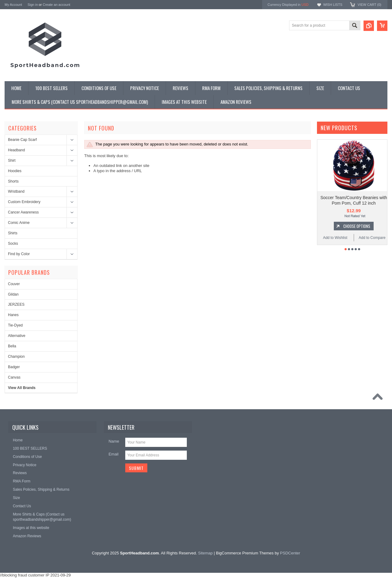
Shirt (12, 161)
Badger (14, 367)
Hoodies (15, 171)
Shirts (13, 233)
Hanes (13, 315)
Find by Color (19, 254)
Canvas (14, 377)
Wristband (16, 191)
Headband (16, 150)
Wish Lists (333, 5)
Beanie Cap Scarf (22, 140)
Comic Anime (19, 223)
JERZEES (16, 304)
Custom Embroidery (24, 202)
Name (114, 441)
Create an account (56, 5)
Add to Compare (372, 238)
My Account (13, 5)
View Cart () (369, 5)
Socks (13, 244)
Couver (14, 284)
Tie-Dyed (15, 325)
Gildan (13, 294)
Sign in (33, 5)
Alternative (17, 336)
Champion (16, 357)
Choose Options (357, 226)
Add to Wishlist (335, 238)
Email (113, 454)
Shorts (13, 181)
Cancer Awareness (23, 212)
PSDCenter (290, 553)
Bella (12, 346)
